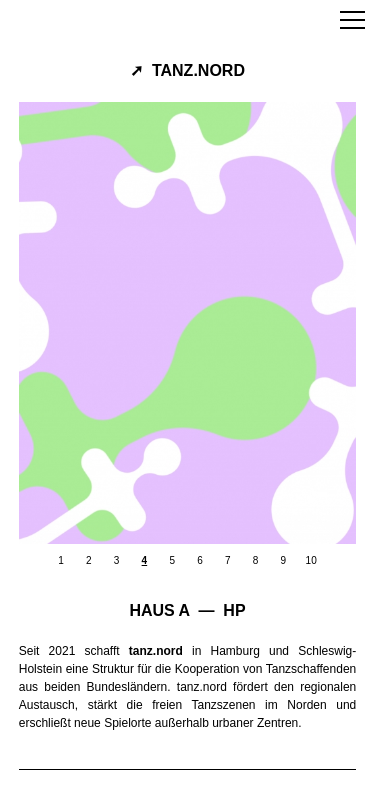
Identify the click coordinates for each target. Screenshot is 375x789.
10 (311, 560)
